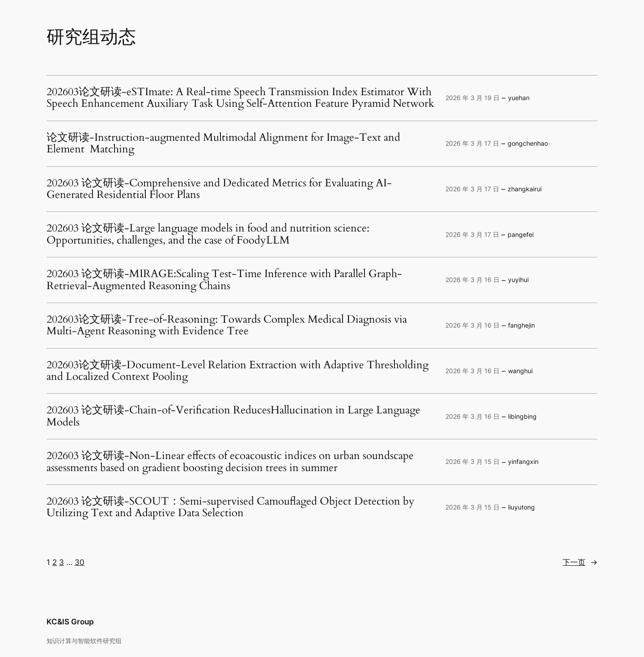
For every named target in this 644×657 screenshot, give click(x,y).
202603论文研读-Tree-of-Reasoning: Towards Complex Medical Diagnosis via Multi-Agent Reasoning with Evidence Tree (227, 326)
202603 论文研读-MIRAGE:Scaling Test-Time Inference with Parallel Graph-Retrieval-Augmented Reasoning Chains (224, 280)
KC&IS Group (70, 622)
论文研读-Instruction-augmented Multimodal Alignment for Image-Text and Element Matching (223, 144)
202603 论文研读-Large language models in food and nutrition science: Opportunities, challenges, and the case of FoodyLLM (208, 234)
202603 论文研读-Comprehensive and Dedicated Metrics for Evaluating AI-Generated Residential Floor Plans (219, 189)
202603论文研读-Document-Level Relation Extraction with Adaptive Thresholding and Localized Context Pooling (237, 371)
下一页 (580, 562)
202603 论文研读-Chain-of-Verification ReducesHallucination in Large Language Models (233, 416)
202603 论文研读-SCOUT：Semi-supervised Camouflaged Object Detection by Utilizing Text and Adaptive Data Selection (231, 507)
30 (80, 562)
